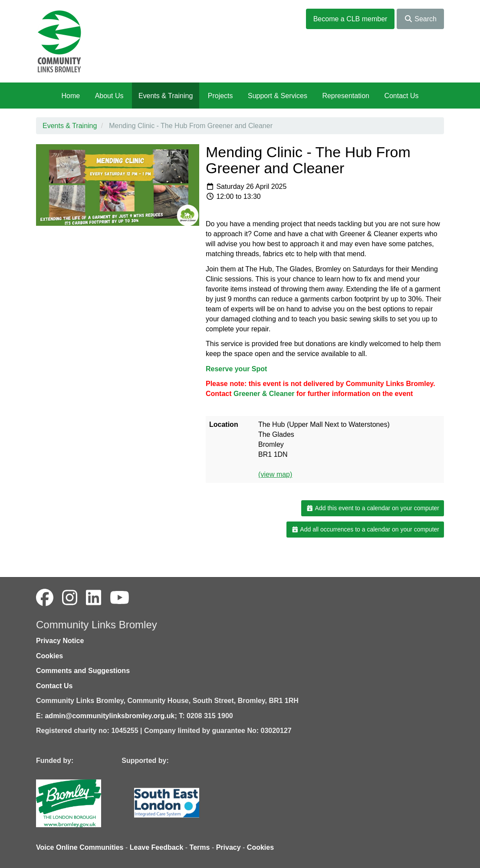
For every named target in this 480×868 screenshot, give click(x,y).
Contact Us (401, 96)
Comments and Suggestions (83, 671)
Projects (220, 96)
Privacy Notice (60, 641)
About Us (109, 96)
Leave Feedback (157, 847)
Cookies (49, 656)
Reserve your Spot (236, 369)
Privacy (228, 847)
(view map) (275, 474)
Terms (200, 847)
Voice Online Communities (80, 847)
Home (71, 96)
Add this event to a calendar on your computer (373, 508)
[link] (265, 394)
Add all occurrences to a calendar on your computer (365, 529)
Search (420, 19)
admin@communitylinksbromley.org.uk (110, 716)
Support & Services (278, 96)
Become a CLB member (350, 19)
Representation (346, 96)
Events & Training (166, 96)
